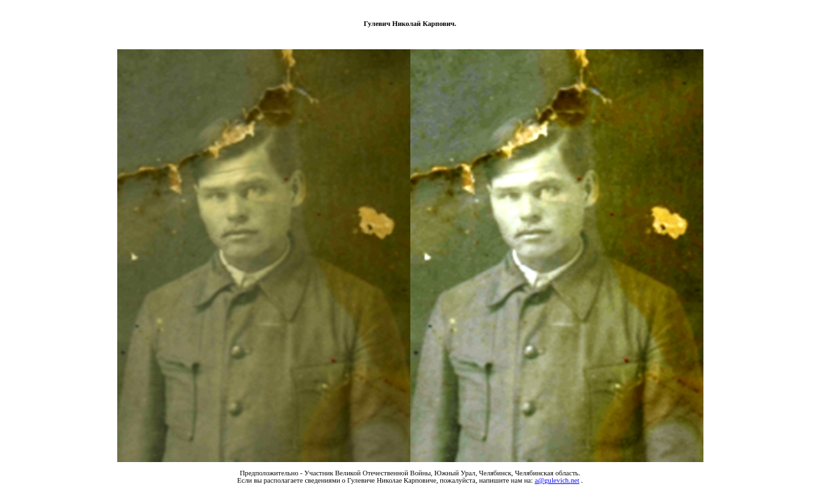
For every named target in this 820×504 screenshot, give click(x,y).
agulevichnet (557, 480)
